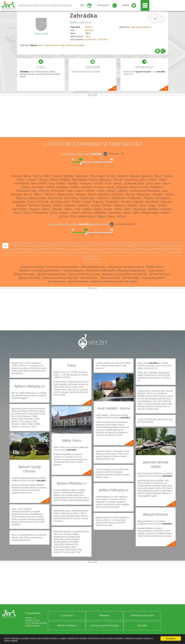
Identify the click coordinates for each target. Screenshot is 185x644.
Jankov (118, 183)
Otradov (149, 198)
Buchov (111, 176)
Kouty (111, 187)
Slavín (143, 205)
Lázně (95, 252)
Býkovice (147, 176)
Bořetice (69, 176)
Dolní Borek (79, 180)
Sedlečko (70, 205)
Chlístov (32, 180)
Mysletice (105, 194)
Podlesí (76, 202)
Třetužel (57, 209)
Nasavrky (118, 194)
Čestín (21, 180)
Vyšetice (64, 213)
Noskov (170, 194)
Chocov (43, 180)
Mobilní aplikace (67, 625)
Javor (40, 45)
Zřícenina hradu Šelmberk (62, 267)
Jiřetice (51, 187)
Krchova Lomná (139, 187)
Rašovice (138, 202)
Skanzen (94, 246)
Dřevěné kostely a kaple (51, 252)
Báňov (27, 176)
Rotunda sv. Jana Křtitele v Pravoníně (124, 274)
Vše (5, 246)
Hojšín (163, 180)
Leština (47, 45)
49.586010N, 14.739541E (96, 39)
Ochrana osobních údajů (104, 625)
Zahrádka (84, 15)
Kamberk (87, 187)
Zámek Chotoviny (24, 274)
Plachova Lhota (60, 202)
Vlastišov (153, 209)
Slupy (62, 45)
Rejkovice (166, 202)
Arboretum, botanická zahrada (152, 246)
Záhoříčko (100, 213)
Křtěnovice (58, 191)
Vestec (98, 209)
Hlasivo (118, 180)
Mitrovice (50, 194)
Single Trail (141, 252)
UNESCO (58, 246)
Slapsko (89, 27)
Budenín (123, 176)
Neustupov (144, 194)
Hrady (7, 252)
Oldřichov (103, 198)
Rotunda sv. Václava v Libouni (126, 267)
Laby (70, 191)
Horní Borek (21, 183)
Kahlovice (63, 187)
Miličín (38, 194)
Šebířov (58, 205)
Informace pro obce (142, 615)
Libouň (111, 191)
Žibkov (101, 216)
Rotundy (71, 252)
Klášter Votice (155, 267)
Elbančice (106, 180)
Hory (52, 183)
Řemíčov (34, 205)
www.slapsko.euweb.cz (141, 27)
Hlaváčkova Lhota (135, 180)
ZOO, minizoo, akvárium (23, 246)
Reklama (104, 615)
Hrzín (108, 183)
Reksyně (21, 205)
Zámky (18, 252)
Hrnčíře (98, 183)
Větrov (118, 209)
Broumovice (97, 176)
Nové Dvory (55, 198)
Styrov (46, 209)
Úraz (77, 209)
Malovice (16, 194)
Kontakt (142, 625)
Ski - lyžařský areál (76, 246)
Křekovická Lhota (26, 191)
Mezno (28, 194)
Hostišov (73, 183)
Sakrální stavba (93, 259)
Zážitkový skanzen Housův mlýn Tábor (114, 281)
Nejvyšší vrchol (110, 252)
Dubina (93, 180)
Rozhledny (176, 246)
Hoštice (61, 183)
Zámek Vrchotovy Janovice (84, 274)
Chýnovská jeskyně (153, 278)
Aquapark (44, 246)
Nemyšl (130, 194)
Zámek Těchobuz (160, 274)
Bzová (158, 176)
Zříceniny (30, 252)
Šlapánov (120, 205)
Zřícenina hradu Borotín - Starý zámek (140, 270)
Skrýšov (96, 205)
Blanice (57, 176)
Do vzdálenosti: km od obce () (78, 224)
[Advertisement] (93, 117)
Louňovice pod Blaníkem (145, 191)
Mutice (93, 194)
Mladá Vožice (66, 194)
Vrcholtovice (40, 213)
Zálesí (127, 213)
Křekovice (157, 187)
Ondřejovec (134, 198)
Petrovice (43, 202)
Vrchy (53, 213)
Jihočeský (89, 30)
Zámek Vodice (131, 278)
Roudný (46, 205)
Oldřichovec (118, 198)
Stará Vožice (19, 209)
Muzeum (156, 252)
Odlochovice (87, 198)
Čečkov (168, 176)
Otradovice (163, 198)
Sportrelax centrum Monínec (61, 278)
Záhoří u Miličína (81, 213)
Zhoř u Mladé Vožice (82, 216)
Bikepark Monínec (30, 278)
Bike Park (127, 252)
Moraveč (55, 45)
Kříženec (44, 191)
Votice (27, 213)
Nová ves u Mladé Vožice (31, 198)
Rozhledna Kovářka (32, 267)
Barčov (38, 176)
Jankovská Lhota (134, 183)
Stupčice (34, 209)
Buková (135, 176)
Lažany (79, 191)
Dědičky (65, 180)
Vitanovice (70, 45)
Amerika (16, 176)
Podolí (87, 202)
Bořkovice (82, 176)
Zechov (63, 216)
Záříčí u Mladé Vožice (146, 213)
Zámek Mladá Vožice (93, 267)
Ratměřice (152, 202)
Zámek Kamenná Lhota (51, 274)
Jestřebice (38, 187)
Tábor (88, 36)
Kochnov (100, 187)
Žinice (111, 216)
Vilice (128, 209)
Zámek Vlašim (89, 278)
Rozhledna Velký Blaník (101, 270)
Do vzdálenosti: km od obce (81, 154)
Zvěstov (121, 216)
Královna (122, 187)
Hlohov (152, 180)
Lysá (165, 191)
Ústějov (87, 209)
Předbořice (113, 202)
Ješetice (26, 187)
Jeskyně (84, 252)
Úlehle (68, 209)
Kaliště (75, 187)
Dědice (54, 180)
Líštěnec (123, 191)
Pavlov (31, 202)
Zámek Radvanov (74, 270)
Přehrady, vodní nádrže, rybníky (117, 246)
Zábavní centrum (173, 252)
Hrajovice (86, 183)
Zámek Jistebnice (78, 281)
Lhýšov (101, 191)
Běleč (47, 176)
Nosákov (158, 194)
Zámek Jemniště (110, 278)
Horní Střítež (39, 183)
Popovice (98, 202)
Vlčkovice (166, 209)
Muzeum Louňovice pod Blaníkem (40, 270)
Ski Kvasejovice (57, 281)
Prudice (126, 202)
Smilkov (162, 205)
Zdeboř (165, 213)
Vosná (17, 213)
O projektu (67, 615)
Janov (149, 183)
